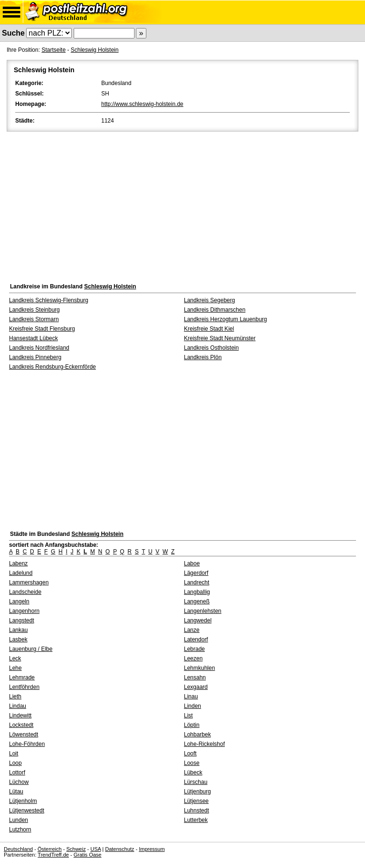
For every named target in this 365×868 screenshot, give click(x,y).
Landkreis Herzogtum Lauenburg (226, 319)
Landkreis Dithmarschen (215, 310)
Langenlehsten (203, 611)
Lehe (15, 668)
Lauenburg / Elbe (31, 649)
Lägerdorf (196, 573)
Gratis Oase (88, 855)
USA (96, 849)
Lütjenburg (197, 792)
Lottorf (17, 773)
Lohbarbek (197, 734)
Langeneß (197, 601)
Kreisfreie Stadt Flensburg (42, 329)
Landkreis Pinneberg (35, 357)
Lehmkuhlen (199, 668)
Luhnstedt (197, 811)
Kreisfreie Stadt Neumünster (220, 338)
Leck (15, 658)
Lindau (18, 706)
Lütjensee (196, 801)
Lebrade (194, 649)
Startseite (53, 50)
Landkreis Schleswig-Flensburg (49, 300)
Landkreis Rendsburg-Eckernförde (53, 367)
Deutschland (18, 849)
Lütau (16, 792)
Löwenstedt (24, 734)
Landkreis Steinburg (34, 310)
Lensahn (195, 677)
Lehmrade (22, 677)
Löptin (192, 725)
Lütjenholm (23, 801)
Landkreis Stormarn (34, 319)
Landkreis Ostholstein (211, 348)
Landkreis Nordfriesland (39, 348)
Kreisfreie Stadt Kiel (209, 329)
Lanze (192, 630)
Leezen (193, 658)
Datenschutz (120, 849)
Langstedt (22, 620)
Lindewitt (20, 715)
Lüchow (19, 782)
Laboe (192, 563)
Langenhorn (24, 611)
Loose (192, 763)
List (188, 715)
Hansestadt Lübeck (34, 338)
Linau (191, 696)
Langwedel (198, 620)
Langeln (19, 601)
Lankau (18, 630)
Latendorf (196, 639)
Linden (192, 706)
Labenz (18, 563)
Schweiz (76, 849)
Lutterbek (196, 820)
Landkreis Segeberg (209, 300)
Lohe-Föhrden (27, 744)
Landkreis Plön (203, 357)
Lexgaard (196, 687)
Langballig (197, 592)
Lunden (19, 820)
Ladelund (21, 573)
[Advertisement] (182, 205)
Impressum (152, 849)
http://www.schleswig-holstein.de (142, 104)
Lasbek (18, 639)
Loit (14, 754)
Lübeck (193, 773)
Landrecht (197, 582)
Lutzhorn (20, 830)
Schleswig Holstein (95, 50)
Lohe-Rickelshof (204, 744)
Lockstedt (21, 725)
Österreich (50, 849)
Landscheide (25, 592)
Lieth (15, 696)
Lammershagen (29, 582)
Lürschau (196, 782)
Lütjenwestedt (27, 811)
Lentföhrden (24, 687)
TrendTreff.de (53, 855)
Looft (190, 754)
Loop (15, 763)
